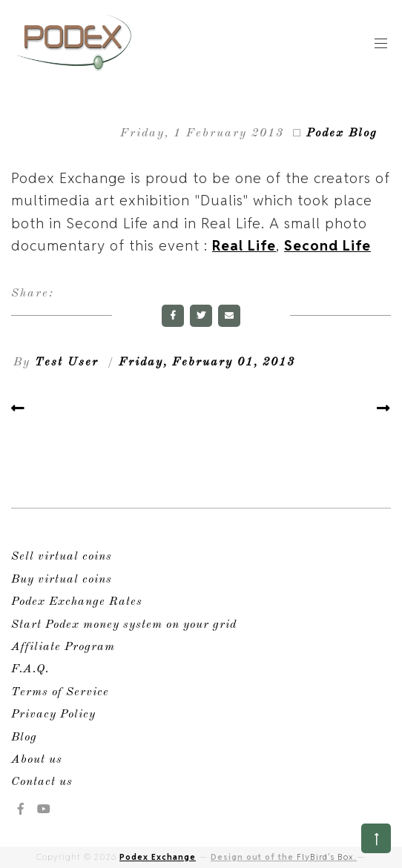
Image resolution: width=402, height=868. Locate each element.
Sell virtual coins (62, 557)
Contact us (42, 782)
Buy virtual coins (62, 580)
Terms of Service (60, 692)
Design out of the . (284, 857)
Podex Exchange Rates (77, 602)
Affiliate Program (63, 647)
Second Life (327, 245)
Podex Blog (342, 133)
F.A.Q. (30, 669)
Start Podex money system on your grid (124, 625)
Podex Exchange (158, 857)
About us (37, 760)
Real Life (244, 245)
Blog (24, 738)
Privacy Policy (53, 715)
